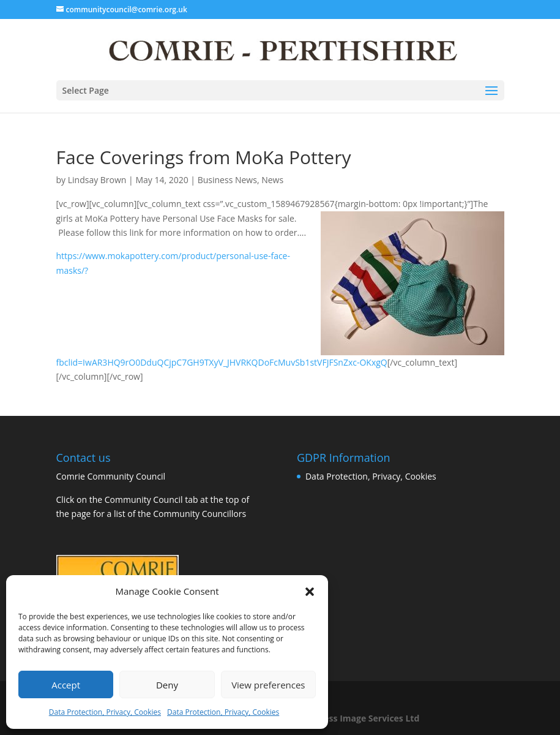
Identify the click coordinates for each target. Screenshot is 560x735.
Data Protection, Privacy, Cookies (105, 712)
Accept (66, 685)
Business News (227, 180)
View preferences (268, 685)
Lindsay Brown (97, 180)
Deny (167, 685)
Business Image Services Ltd (360, 718)
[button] (310, 592)
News (272, 180)
